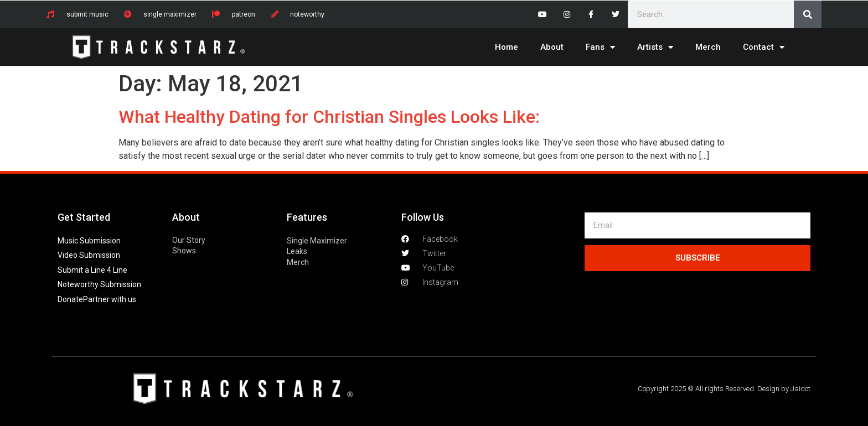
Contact (764, 47)
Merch (708, 47)
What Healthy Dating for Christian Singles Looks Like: (329, 117)
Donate (70, 299)
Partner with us (110, 299)
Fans (600, 47)
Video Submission (89, 255)
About (552, 47)
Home (507, 47)
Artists (655, 47)
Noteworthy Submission (99, 284)
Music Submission (89, 241)
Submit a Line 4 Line (92, 270)
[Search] (808, 14)
